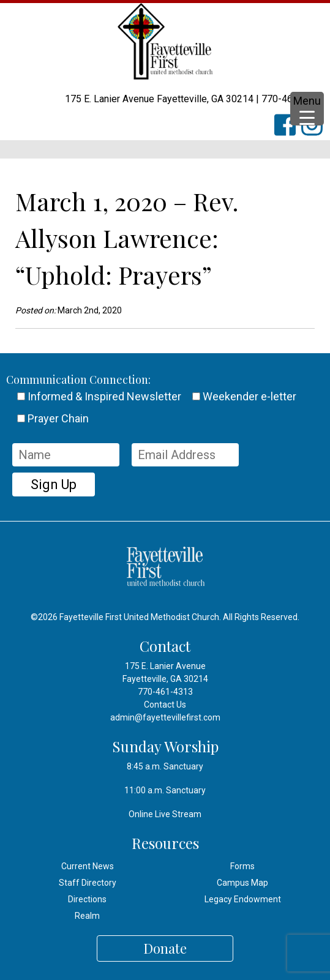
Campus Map (242, 883)
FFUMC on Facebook (291, 132)
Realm (87, 916)
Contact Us (165, 705)
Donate (165, 948)
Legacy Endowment (243, 899)
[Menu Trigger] (307, 109)
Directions (87, 899)
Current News (88, 866)
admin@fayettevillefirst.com (165, 717)
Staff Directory (88, 883)
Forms (242, 866)
